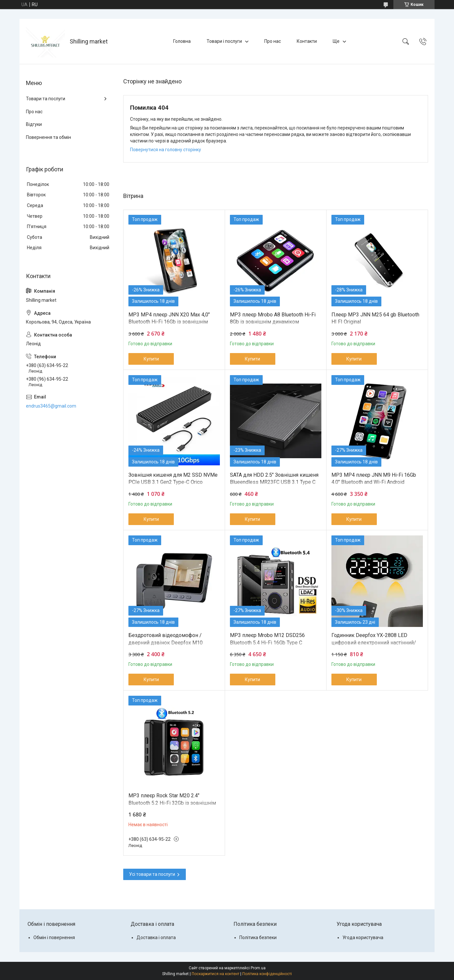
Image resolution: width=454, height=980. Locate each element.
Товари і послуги (224, 41)
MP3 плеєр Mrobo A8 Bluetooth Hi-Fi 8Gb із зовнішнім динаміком (273, 318)
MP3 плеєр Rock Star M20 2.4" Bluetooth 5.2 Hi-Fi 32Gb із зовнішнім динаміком (172, 803)
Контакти (307, 41)
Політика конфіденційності (267, 974)
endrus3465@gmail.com (51, 406)
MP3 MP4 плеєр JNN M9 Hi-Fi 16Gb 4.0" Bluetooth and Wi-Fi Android (374, 478)
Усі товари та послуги (152, 874)
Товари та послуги (46, 99)
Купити (151, 359)
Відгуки (34, 124)
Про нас (273, 41)
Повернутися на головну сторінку (166, 150)
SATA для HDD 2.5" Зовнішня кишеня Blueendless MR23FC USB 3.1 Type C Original (274, 482)
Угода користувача (363, 937)
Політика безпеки (258, 937)
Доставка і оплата (156, 937)
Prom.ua (258, 968)
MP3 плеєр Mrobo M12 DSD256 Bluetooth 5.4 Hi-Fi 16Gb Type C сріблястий (267, 643)
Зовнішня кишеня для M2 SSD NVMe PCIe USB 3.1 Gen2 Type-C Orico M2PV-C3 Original (173, 482)
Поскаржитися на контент (215, 974)
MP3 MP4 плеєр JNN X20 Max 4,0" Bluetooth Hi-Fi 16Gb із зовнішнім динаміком (169, 322)
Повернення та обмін (48, 137)
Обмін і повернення (54, 937)
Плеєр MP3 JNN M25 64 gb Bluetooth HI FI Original (375, 318)
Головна (182, 41)
